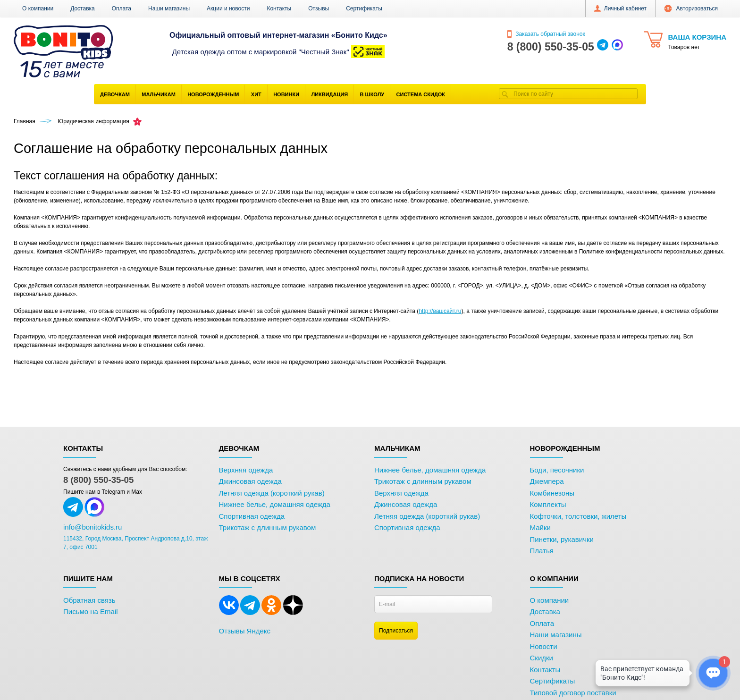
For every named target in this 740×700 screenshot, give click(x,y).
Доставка (83, 8)
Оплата (122, 8)
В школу (372, 94)
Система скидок (421, 94)
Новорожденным (213, 94)
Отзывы (319, 8)
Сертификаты (364, 8)
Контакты (279, 8)
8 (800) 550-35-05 (98, 480)
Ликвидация (329, 94)
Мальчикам (159, 94)
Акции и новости (228, 8)
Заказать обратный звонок (546, 34)
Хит (256, 94)
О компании (38, 8)
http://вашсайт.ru (440, 311)
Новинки (286, 94)
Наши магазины (169, 8)
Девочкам (115, 94)
